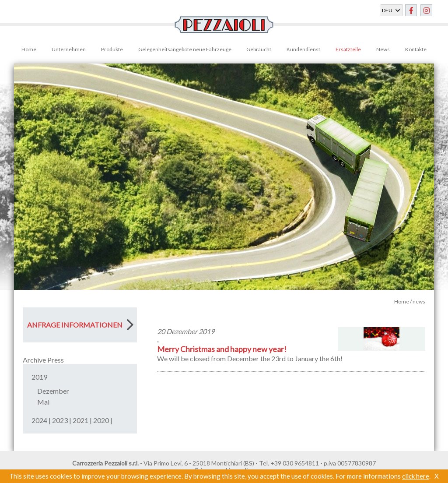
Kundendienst (303, 49)
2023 (60, 420)
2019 (39, 377)
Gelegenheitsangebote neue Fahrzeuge (185, 49)
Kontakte (416, 49)
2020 (101, 420)
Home (29, 49)
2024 (39, 420)
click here (416, 476)
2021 (80, 420)
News (383, 49)
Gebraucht (259, 49)
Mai (43, 402)
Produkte (112, 49)
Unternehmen (69, 49)
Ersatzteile (348, 49)
